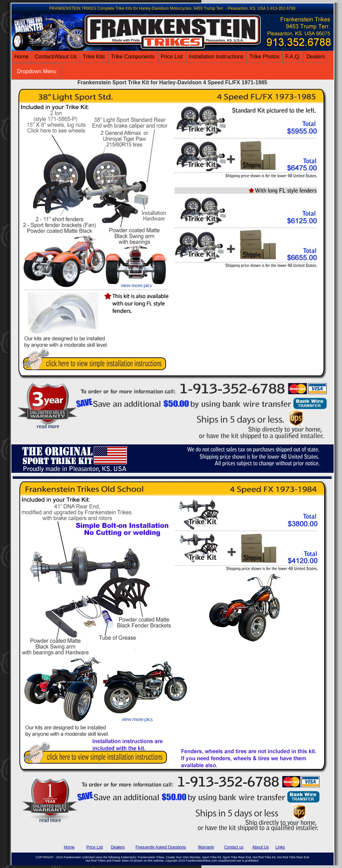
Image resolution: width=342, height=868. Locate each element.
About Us (260, 847)
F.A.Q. (293, 57)
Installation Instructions (216, 57)
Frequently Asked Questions (161, 847)
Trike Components (133, 57)
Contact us (234, 847)
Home (22, 57)
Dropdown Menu (37, 71)
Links (280, 847)
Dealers (316, 57)
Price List (172, 57)
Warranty (206, 847)
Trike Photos (264, 57)
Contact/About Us (56, 57)
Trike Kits (94, 57)
